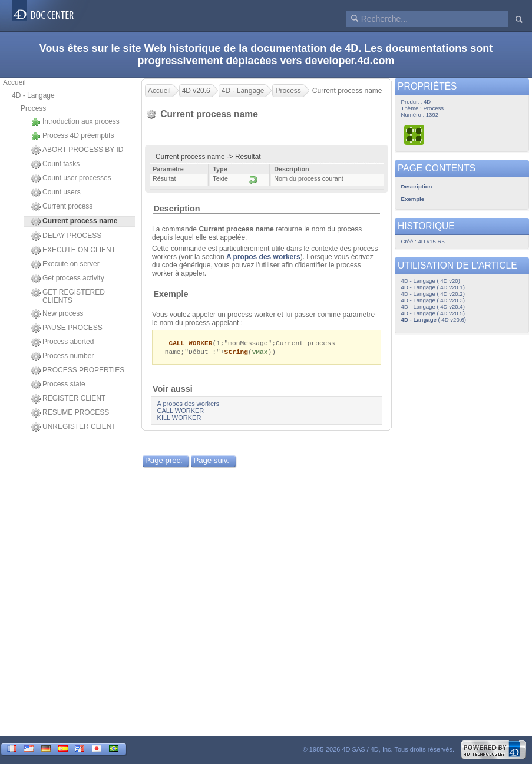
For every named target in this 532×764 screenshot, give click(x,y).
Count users (56, 193)
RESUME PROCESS (70, 413)
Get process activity (68, 279)
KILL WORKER (179, 419)
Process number (62, 356)
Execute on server (65, 264)
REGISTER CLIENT (68, 399)
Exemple (171, 294)
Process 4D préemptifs (72, 136)
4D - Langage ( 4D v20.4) (433, 307)
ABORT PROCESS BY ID (77, 150)
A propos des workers (263, 257)
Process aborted (62, 342)
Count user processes (71, 178)
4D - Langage (33, 95)
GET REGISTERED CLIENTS (68, 296)
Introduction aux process (75, 122)
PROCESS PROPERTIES (78, 371)
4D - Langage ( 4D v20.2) (433, 294)
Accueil (14, 82)
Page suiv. (211, 462)
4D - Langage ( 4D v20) (431, 281)
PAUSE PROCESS (67, 328)
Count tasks (55, 164)
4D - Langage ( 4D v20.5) (433, 313)
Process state (58, 385)
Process (33, 108)
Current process (62, 207)
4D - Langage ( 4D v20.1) (433, 287)
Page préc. (164, 462)
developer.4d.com (350, 61)
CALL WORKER (181, 412)
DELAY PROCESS (66, 236)
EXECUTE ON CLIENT (73, 250)
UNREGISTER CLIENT (74, 427)
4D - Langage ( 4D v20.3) (433, 300)
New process (57, 314)
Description (176, 209)
